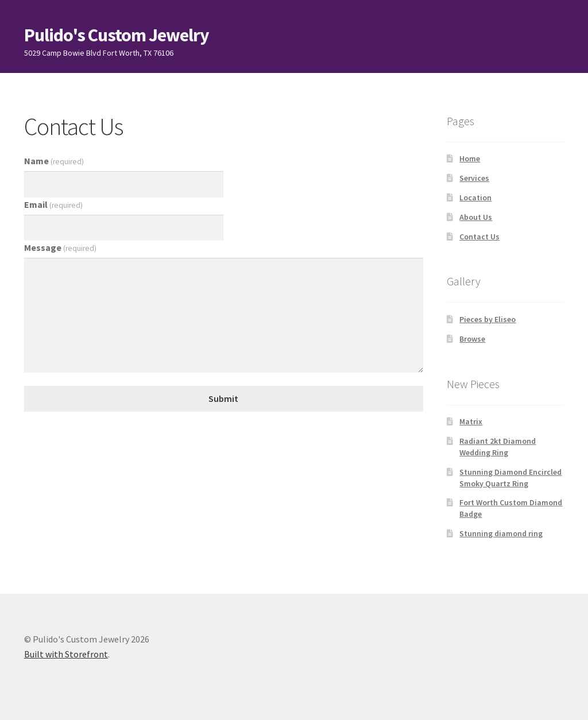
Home (470, 158)
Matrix (471, 421)
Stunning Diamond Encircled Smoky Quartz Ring (510, 478)
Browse (472, 339)
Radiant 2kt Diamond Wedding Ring (498, 447)
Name (54, 161)
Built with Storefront (66, 654)
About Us (476, 217)
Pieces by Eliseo (488, 319)
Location (475, 198)
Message (60, 247)
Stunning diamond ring (501, 533)
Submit (223, 398)
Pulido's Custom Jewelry (117, 35)
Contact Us (479, 237)
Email (53, 204)
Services (474, 178)
